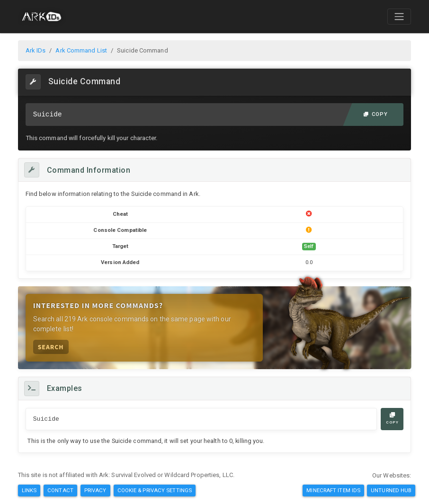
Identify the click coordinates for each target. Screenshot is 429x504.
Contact (60, 490)
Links (29, 490)
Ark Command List (81, 50)
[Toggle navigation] (399, 17)
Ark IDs (36, 50)
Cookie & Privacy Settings (155, 490)
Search (51, 347)
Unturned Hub (391, 490)
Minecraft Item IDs (333, 490)
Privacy (95, 490)
